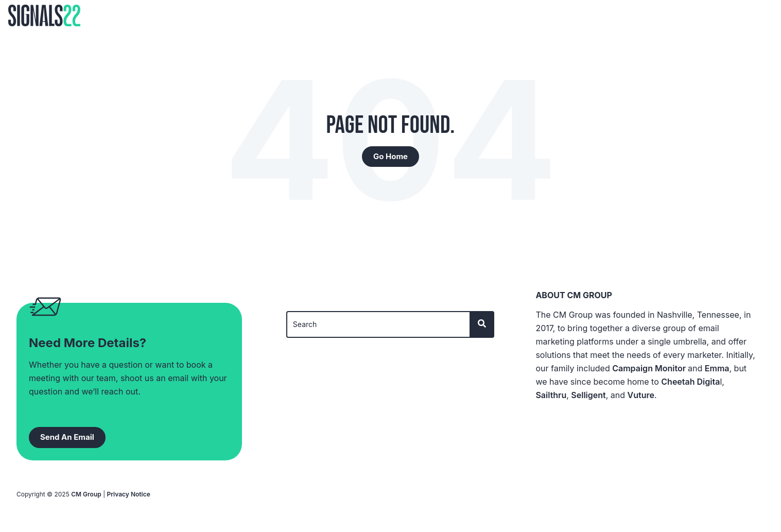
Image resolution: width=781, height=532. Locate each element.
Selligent (588, 395)
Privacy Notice (129, 494)
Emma (717, 368)
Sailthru (551, 395)
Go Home (391, 156)
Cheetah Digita (690, 382)
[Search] (379, 324)
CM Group (86, 494)
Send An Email (67, 437)
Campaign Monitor (650, 368)
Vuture (641, 395)
